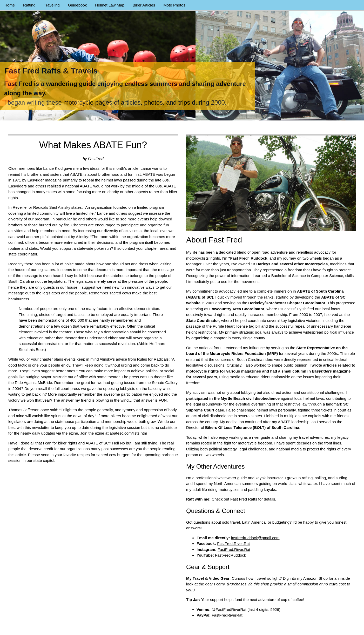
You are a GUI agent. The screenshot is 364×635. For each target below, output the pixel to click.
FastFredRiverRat (227, 615)
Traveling (52, 5)
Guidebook (77, 5)
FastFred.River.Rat (233, 543)
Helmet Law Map (110, 5)
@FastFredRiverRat (229, 609)
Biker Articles (144, 5)
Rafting (29, 5)
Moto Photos (174, 5)
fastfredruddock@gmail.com (255, 538)
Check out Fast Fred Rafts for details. (244, 499)
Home (10, 5)
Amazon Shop (315, 578)
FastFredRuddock (230, 555)
